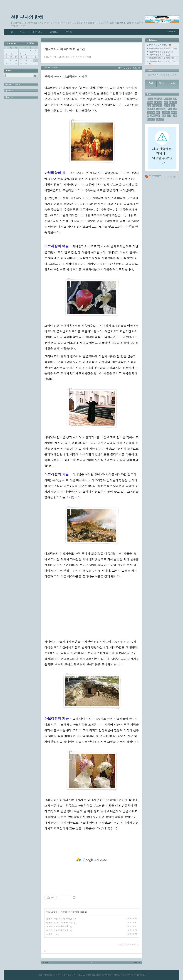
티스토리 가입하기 (171, 177)
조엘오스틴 (155, 116)
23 (26, 60)
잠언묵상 (166, 112)
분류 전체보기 (160, 45)
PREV (46, 962)
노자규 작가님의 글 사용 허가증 (162, 75)
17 (30, 57)
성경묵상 (173, 102)
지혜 (164, 116)
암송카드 (151, 119)
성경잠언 (158, 102)
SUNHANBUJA (85, 975)
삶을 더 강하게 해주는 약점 (60, 922)
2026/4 (32, 43)
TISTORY (141, 975)
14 (16, 57)
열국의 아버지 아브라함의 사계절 (75, 57)
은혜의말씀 (161, 109)
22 (21, 60)
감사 (173, 106)
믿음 (149, 106)
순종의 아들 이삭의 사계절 (59, 918)
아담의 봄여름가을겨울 (57, 930)
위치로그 (54, 32)
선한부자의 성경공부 (161, 52)
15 (21, 57)
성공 (175, 109)
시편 (169, 116)
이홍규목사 (157, 106)
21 (16, 60)
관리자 (65, 975)
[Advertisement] (92, 606)
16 (26, 57)
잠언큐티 (168, 99)
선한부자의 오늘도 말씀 (163, 48)
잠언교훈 (151, 112)
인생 (175, 116)
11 (35, 54)
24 (30, 60)
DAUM (118, 975)
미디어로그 (37, 32)
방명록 (69, 32)
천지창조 (51, 934)
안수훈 (167, 106)
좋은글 (150, 99)
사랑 (166, 102)
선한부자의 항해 (27, 17)
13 (11, 57)
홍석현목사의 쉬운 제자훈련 (164, 58)
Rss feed (169, 32)
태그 (23, 32)
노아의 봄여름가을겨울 (57, 926)
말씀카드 (151, 109)
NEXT (137, 962)
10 (30, 54)
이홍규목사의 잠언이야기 (164, 62)
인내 (170, 109)
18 (35, 57)
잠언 (158, 112)
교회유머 (158, 99)
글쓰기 (72, 975)
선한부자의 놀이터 (159, 55)
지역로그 (48, 975)
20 (11, 60)
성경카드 (160, 119)
